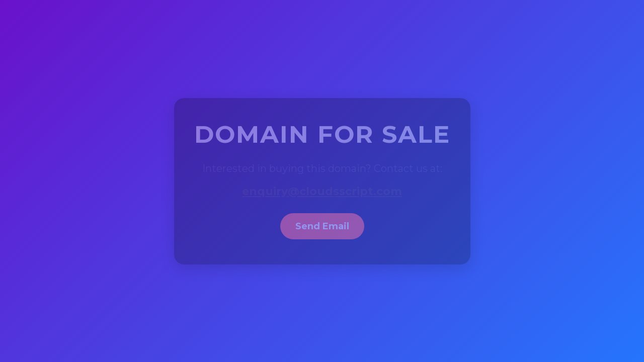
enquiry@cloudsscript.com (322, 191)
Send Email (322, 226)
